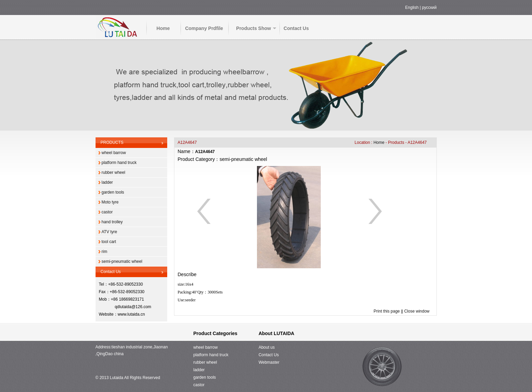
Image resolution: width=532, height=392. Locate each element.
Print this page (387, 311)
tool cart (109, 242)
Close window (417, 311)
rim (105, 252)
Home (163, 28)
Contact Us (296, 28)
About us (267, 347)
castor (107, 212)
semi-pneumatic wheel (122, 261)
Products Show (254, 28)
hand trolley (112, 222)
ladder (107, 182)
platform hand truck (119, 163)
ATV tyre (110, 232)
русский (429, 7)
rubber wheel (113, 172)
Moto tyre (110, 202)
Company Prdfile (204, 28)
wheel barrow (114, 153)
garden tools (113, 192)
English (412, 7)
